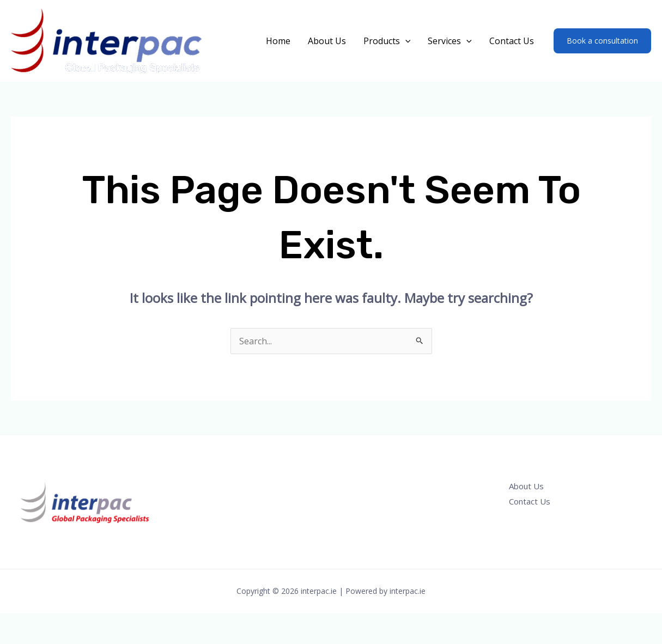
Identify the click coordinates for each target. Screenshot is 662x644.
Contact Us (512, 41)
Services (450, 41)
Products (387, 41)
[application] (405, 41)
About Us (327, 41)
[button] (602, 41)
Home (278, 41)
